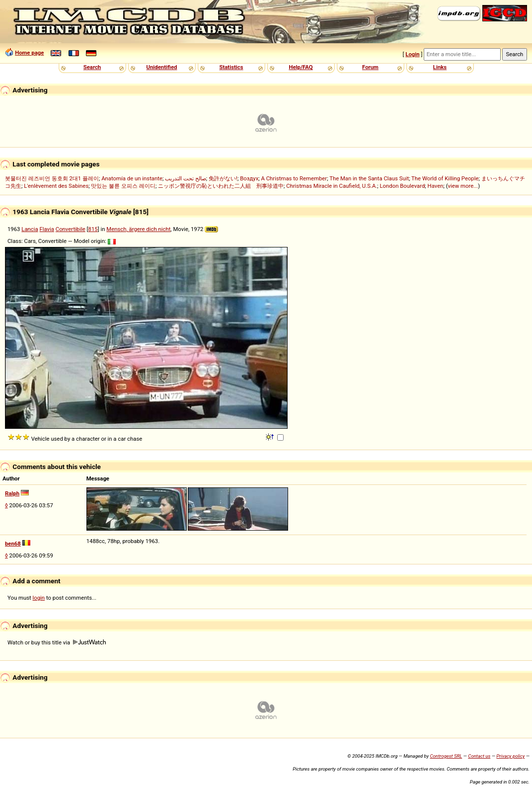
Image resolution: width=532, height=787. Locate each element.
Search (92, 67)
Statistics (231, 67)
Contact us (479, 756)
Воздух (249, 178)
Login (412, 54)
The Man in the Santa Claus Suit (369, 178)
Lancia (30, 229)
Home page (29, 53)
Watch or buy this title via (57, 642)
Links (440, 67)
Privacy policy (510, 756)
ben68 (13, 544)
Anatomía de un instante (132, 178)
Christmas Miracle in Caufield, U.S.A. (332, 186)
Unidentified (162, 67)
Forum (370, 67)
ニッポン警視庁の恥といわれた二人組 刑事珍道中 (221, 186)
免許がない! (223, 178)
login (39, 598)
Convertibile (71, 229)
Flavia (47, 229)
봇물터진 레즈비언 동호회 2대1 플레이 (52, 178)
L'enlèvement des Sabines (56, 186)
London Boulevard (402, 186)
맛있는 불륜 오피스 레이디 (123, 186)
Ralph (12, 493)
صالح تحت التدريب (186, 178)
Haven (436, 186)
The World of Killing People (445, 178)
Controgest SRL (446, 756)
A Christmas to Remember (294, 178)
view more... (463, 186)
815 (93, 229)
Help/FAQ (301, 67)
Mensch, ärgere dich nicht (138, 229)
